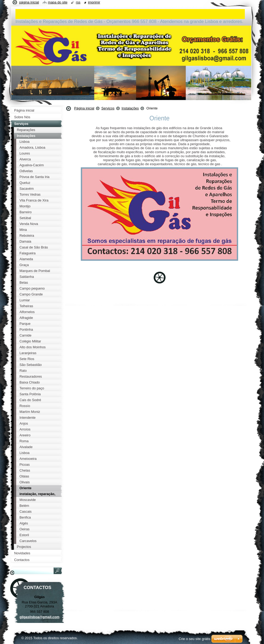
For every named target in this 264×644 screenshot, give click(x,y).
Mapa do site (58, 2)
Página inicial (84, 108)
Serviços (108, 108)
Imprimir (94, 2)
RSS (78, 2)
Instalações (130, 108)
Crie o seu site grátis (195, 639)
